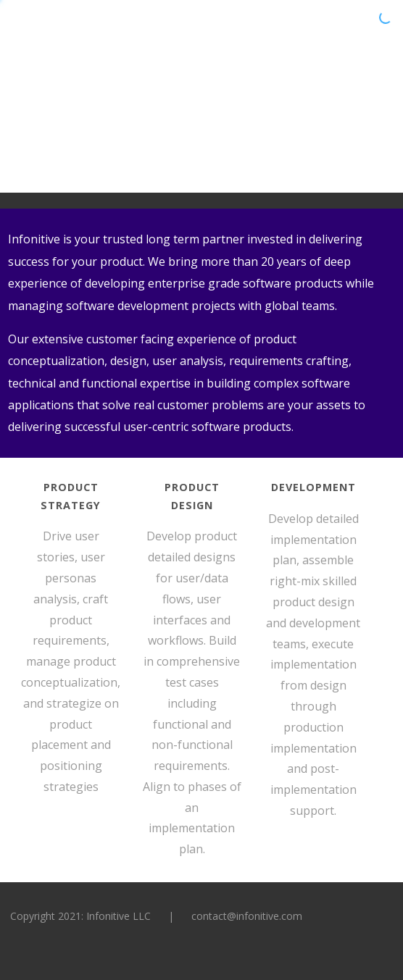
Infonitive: (78, 31)
